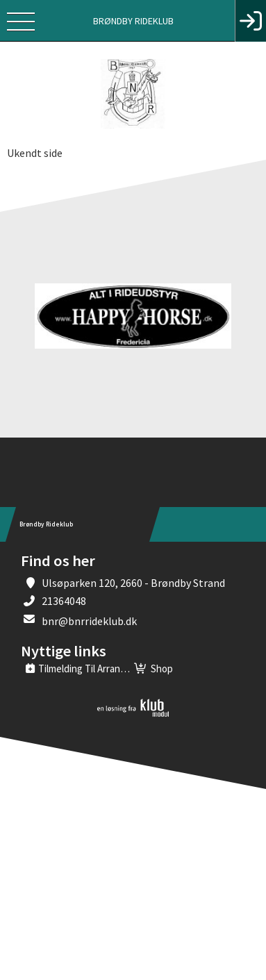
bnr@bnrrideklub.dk (89, 621)
